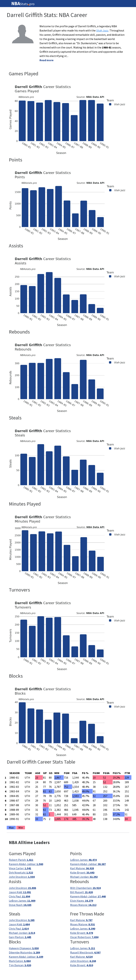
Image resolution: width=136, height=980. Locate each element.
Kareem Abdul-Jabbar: (26, 864)
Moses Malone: (83, 905)
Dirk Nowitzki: (21, 872)
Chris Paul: (19, 896)
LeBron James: (83, 860)
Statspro (23, 4)
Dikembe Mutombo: (24, 952)
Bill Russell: (81, 892)
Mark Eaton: (20, 961)
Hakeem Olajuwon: (24, 948)
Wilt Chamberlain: (85, 888)
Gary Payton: (20, 937)
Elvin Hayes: (82, 901)
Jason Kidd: (20, 892)
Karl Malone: (82, 868)
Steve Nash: (20, 905)
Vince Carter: (20, 868)
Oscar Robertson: (84, 937)
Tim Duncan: (20, 965)
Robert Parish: (21, 860)
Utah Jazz (102, 30)
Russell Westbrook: (85, 952)
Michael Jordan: (84, 877)
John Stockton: (22, 877)
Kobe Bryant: (82, 872)
